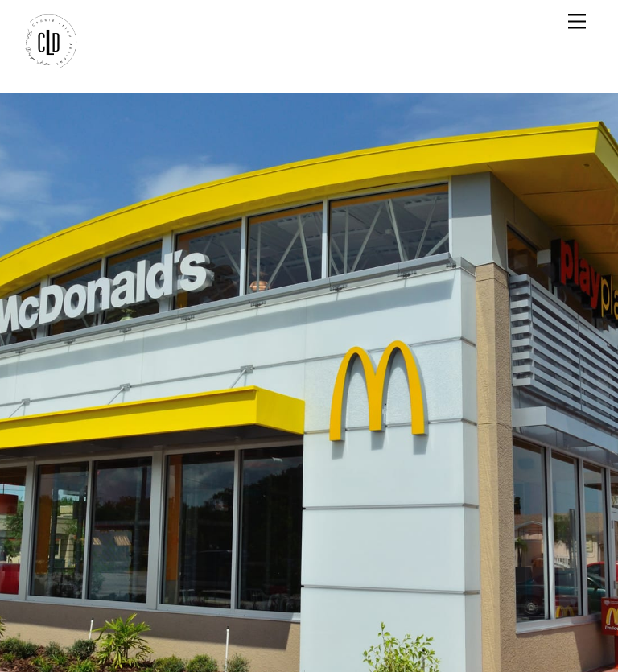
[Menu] (577, 22)
